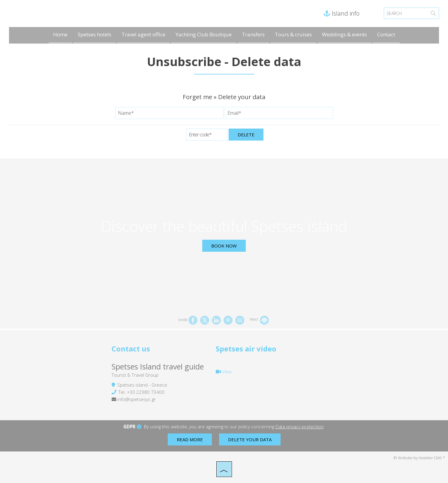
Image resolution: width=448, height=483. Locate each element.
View (224, 372)
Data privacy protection (299, 427)
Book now (224, 246)
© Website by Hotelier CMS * (419, 458)
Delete (246, 135)
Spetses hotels (95, 34)
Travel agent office (143, 34)
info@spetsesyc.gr (137, 399)
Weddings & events (344, 34)
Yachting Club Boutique (204, 34)
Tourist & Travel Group (135, 375)
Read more (190, 439)
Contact (386, 34)
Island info (341, 13)
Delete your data (250, 439)
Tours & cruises (293, 34)
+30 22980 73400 (146, 392)
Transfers (253, 34)
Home (60, 34)
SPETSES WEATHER (312, 362)
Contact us (131, 349)
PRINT (259, 320)
